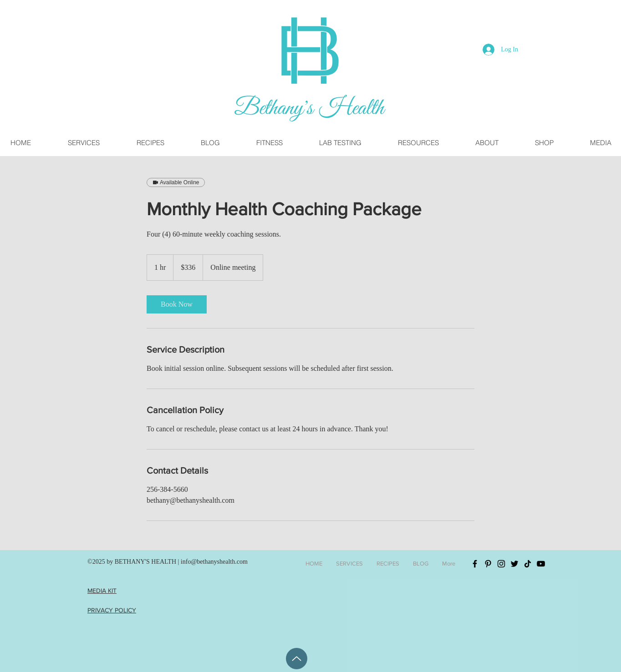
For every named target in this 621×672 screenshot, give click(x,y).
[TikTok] (528, 564)
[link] (177, 304)
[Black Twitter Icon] (514, 564)
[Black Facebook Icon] (475, 564)
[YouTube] (541, 564)
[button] (418, 143)
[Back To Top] (297, 659)
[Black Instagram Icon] (501, 564)
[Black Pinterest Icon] (488, 564)
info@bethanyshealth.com (214, 562)
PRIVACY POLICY (112, 610)
